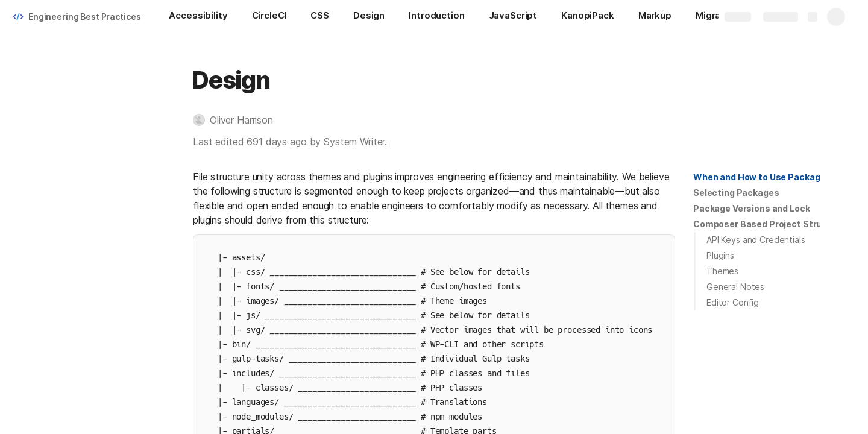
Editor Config (733, 302)
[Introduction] (436, 17)
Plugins (720, 255)
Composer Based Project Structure (769, 224)
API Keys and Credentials (756, 240)
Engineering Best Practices (84, 17)
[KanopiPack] (588, 17)
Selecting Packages (736, 193)
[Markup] (655, 17)
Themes (722, 271)
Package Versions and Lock (752, 208)
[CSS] (320, 17)
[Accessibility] (198, 17)
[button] (239, 120)
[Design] (369, 17)
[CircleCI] (269, 17)
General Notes (735, 287)
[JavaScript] (513, 17)
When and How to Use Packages (762, 177)
